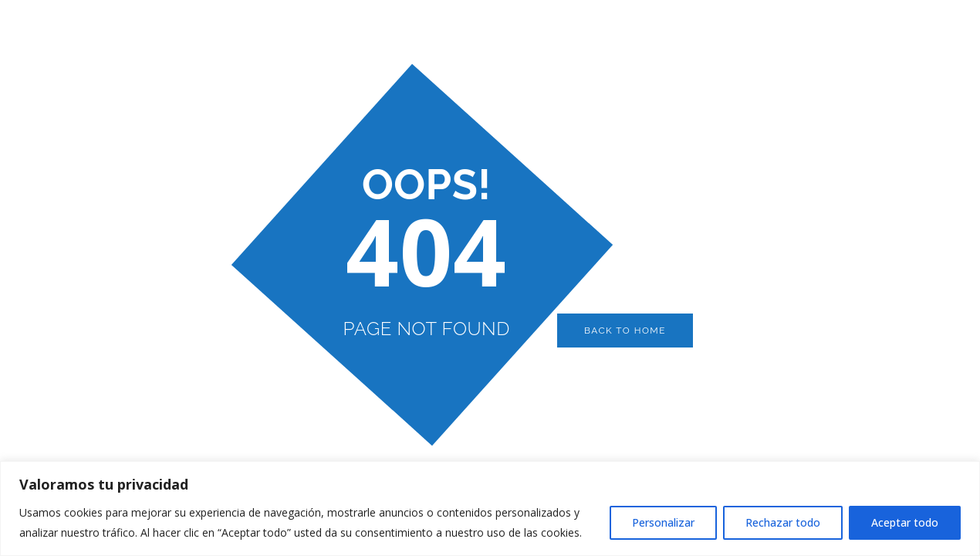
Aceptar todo (905, 522)
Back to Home (625, 331)
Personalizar (663, 522)
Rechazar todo (783, 522)
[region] (490, 509)
